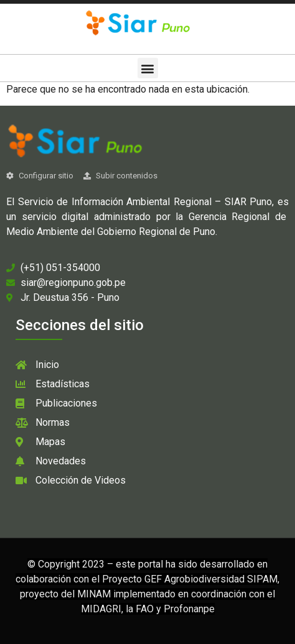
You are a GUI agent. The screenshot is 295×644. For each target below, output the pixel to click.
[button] (148, 68)
